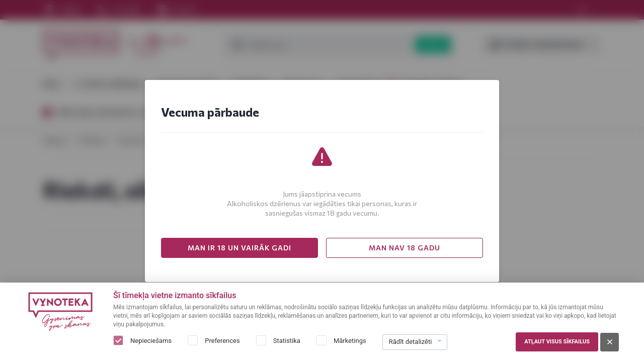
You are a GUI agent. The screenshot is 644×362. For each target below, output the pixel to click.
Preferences (222, 341)
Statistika (287, 341)
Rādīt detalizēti (411, 342)
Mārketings (350, 341)
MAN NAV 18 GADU (405, 248)
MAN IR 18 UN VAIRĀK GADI (239, 248)
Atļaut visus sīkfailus (557, 342)
